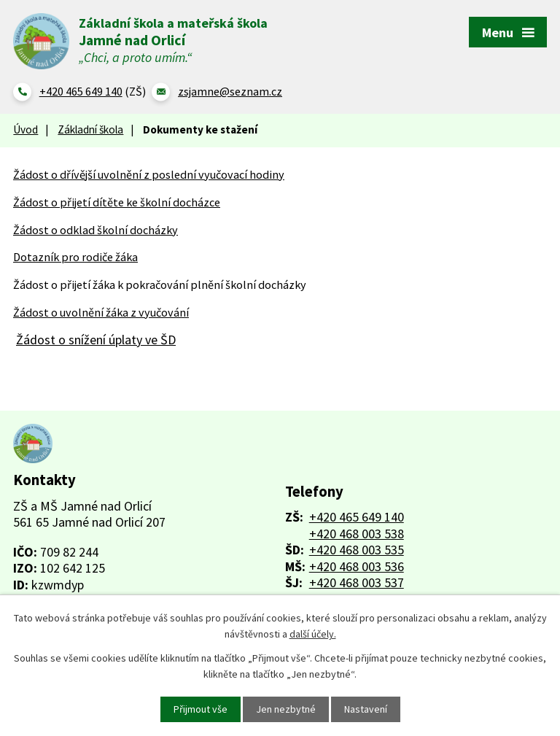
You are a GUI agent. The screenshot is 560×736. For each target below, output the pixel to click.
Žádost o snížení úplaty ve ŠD (96, 340)
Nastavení (366, 709)
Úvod (26, 129)
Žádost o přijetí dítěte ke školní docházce (117, 202)
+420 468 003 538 (357, 534)
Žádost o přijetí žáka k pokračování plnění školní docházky (160, 284)
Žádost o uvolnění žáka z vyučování (101, 312)
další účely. (313, 634)
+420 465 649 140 (357, 517)
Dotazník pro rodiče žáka (75, 257)
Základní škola (90, 129)
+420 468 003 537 (357, 582)
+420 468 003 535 (357, 550)
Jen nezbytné (286, 709)
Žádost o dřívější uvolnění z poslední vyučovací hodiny (149, 174)
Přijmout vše (201, 709)
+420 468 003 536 (357, 566)
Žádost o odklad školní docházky (96, 230)
